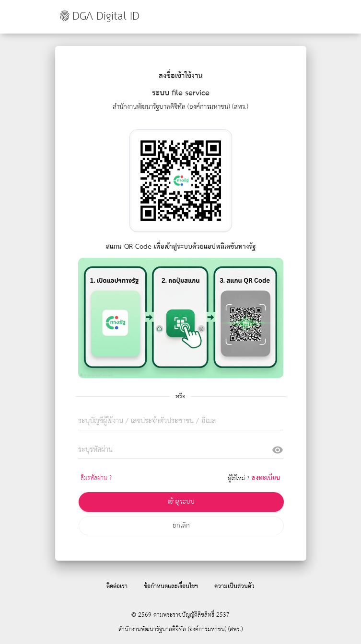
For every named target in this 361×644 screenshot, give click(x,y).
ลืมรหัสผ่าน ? (96, 478)
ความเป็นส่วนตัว (234, 586)
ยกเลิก (181, 526)
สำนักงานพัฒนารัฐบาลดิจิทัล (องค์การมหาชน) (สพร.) (180, 629)
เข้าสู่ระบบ (181, 502)
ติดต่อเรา (117, 586)
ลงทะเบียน (266, 478)
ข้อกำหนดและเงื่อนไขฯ (171, 586)
